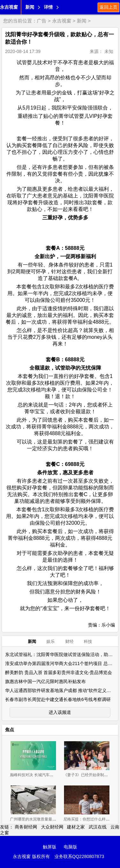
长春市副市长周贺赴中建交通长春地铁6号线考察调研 (58, 699)
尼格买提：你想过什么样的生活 (90, 819)
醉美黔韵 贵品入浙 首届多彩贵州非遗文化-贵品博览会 (59, 672)
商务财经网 (26, 827)
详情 (48, 7)
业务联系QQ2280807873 (79, 856)
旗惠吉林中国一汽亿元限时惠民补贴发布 (45, 681)
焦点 (10, 730)
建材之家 (76, 827)
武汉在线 (98, 827)
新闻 (30, 7)
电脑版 (70, 847)
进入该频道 (60, 712)
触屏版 (50, 847)
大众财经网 (52, 827)
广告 (42, 21)
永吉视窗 (9, 7)
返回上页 (108, 7)
